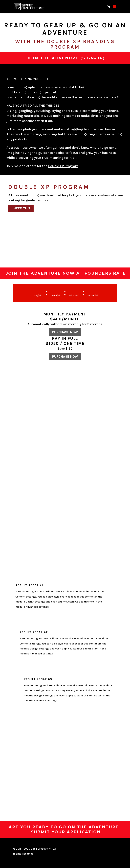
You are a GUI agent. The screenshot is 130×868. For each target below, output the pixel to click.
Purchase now (65, 332)
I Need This (21, 208)
